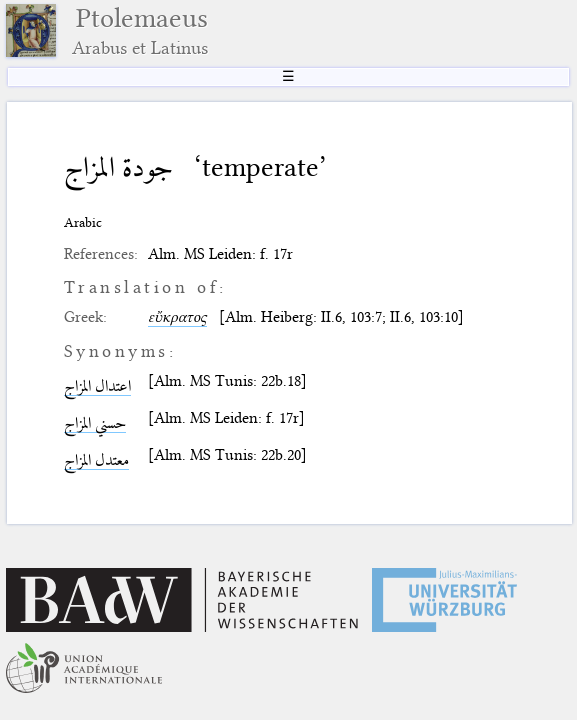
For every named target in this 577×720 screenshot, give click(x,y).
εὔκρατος (177, 317)
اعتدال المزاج (97, 386)
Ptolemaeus (140, 30)
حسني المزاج (95, 423)
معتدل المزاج (96, 460)
